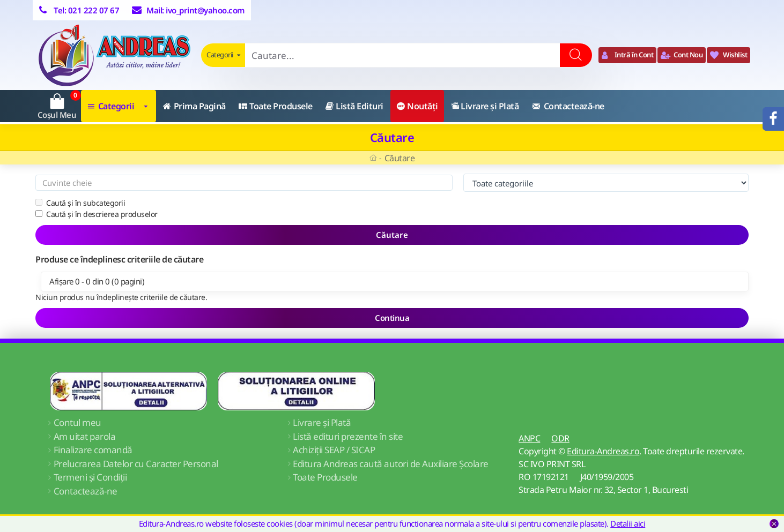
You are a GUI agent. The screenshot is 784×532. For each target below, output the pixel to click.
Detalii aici (628, 523)
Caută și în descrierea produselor (97, 214)
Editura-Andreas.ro (603, 451)
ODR (560, 438)
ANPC (529, 438)
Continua (392, 318)
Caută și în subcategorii (80, 203)
